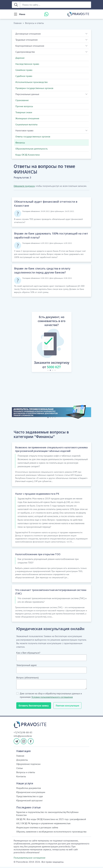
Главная (18, 23)
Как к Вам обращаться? (28, 654)
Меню (22, 14)
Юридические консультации (31, 793)
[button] (28, 343)
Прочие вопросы (24, 106)
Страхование (22, 100)
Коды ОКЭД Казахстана (28, 155)
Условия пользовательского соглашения (52, 698)
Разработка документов (29, 789)
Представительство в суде (30, 797)
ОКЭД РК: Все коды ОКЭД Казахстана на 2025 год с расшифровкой (51, 820)
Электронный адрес (27, 666)
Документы (22, 761)
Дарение (20, 58)
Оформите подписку (24, 186)
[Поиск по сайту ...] (56, 5)
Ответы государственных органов (33, 137)
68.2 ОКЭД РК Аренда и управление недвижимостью (43, 824)
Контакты (21, 778)
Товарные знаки (24, 112)
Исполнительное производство (32, 82)
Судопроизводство (25, 52)
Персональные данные (27, 94)
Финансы (20, 143)
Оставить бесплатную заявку (34, 707)
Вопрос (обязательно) (27, 679)
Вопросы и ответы (34, 23)
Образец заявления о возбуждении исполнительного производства (51, 833)
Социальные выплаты (26, 124)
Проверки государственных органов (34, 88)
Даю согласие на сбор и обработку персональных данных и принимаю (51, 696)
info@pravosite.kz (23, 737)
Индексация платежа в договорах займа (37, 829)
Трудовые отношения (26, 40)
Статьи (20, 769)
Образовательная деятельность (31, 149)
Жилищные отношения (27, 118)
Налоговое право (24, 130)
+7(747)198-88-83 (23, 734)
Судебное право (24, 76)
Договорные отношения (28, 34)
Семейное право (24, 70)
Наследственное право (27, 64)
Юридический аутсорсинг (29, 802)
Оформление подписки (28, 765)
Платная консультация (67, 707)
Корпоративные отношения (30, 46)
